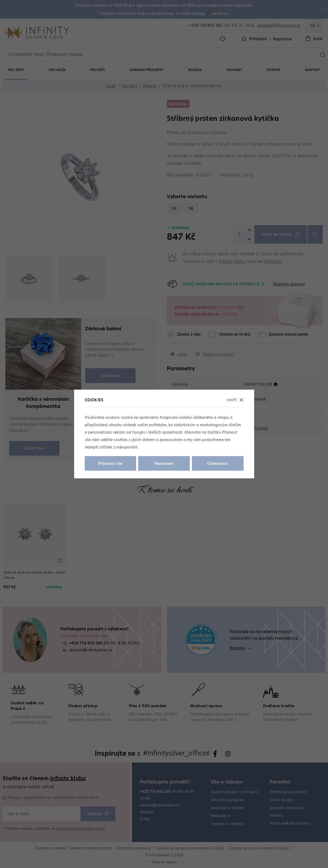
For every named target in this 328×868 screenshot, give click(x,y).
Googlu (139, 432)
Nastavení (164, 464)
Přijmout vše (110, 464)
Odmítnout (218, 464)
